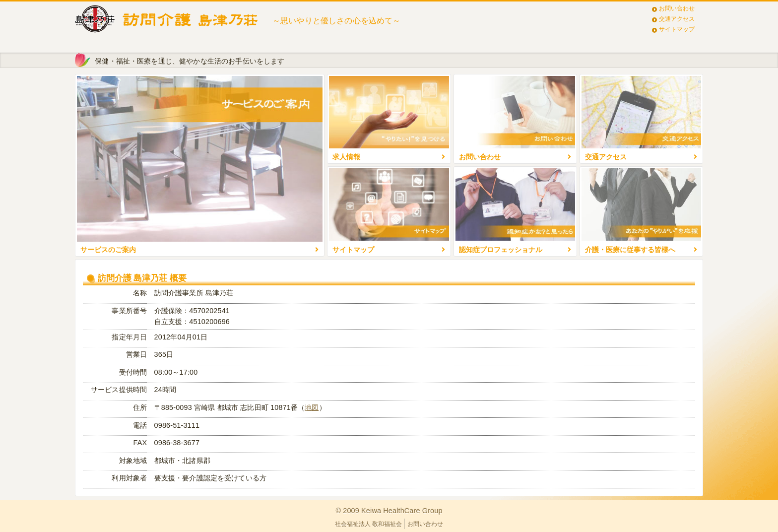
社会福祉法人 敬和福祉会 (368, 524)
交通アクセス (677, 19)
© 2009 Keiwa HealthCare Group (389, 511)
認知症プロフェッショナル (501, 250)
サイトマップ (677, 29)
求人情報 (346, 157)
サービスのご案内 (108, 250)
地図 (312, 407)
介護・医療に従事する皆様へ (630, 250)
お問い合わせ (677, 8)
